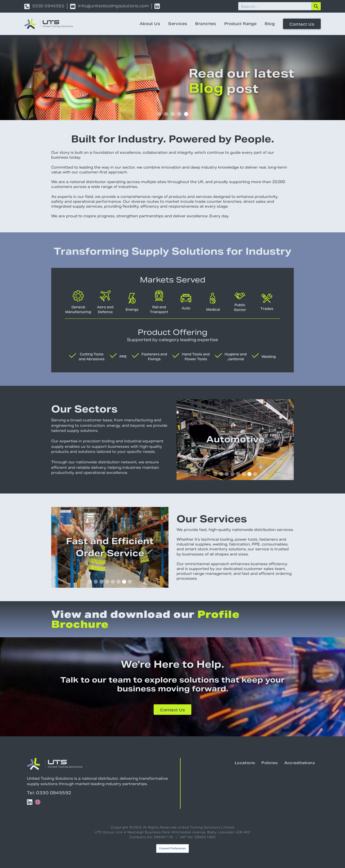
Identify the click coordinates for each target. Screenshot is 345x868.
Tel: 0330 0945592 (49, 793)
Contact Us (302, 24)
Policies (270, 763)
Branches (206, 24)
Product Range (240, 24)
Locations (245, 763)
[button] (159, 114)
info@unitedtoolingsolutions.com (113, 6)
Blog (270, 24)
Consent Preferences (172, 848)
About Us (150, 24)
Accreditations (300, 763)
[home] (49, 24)
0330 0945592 (48, 6)
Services (178, 24)
